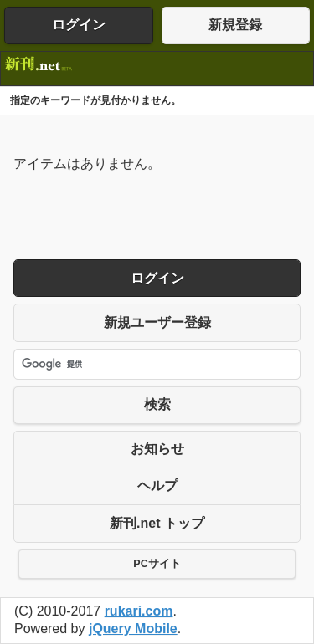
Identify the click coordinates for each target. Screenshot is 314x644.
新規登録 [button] (235, 25)
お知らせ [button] (157, 449)
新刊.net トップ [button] (157, 523)
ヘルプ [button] (157, 486)
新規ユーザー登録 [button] (157, 322)
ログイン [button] (79, 25)
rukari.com (139, 611)
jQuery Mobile (133, 629)
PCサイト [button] (157, 564)
